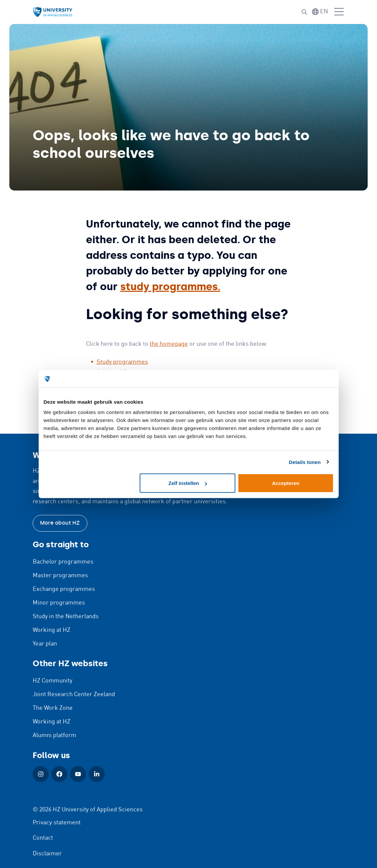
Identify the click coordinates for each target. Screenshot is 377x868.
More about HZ (60, 523)
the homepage (169, 344)
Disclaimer (47, 854)
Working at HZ (51, 630)
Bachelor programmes (63, 562)
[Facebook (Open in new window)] (59, 774)
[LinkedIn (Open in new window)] (97, 774)
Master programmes (60, 576)
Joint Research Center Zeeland (74, 694)
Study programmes (122, 362)
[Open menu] (339, 12)
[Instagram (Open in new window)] (41, 774)
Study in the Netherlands (66, 617)
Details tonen (305, 462)
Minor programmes (59, 603)
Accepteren (286, 483)
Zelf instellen (188, 483)
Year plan (45, 644)
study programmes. (170, 286)
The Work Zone (53, 708)
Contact (43, 838)
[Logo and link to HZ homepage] (53, 12)
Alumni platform (54, 735)
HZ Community (52, 681)
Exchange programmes (64, 589)
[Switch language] (320, 12)
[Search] (304, 12)
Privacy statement (57, 823)
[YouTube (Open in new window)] (78, 774)
